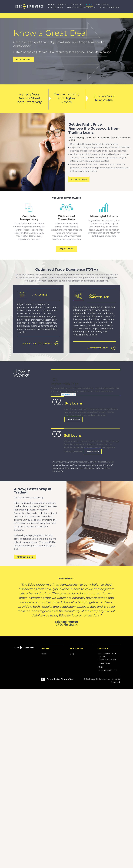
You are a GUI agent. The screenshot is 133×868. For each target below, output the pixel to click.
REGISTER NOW (69, 573)
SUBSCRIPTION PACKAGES (81, 8)
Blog (72, 833)
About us (63, 5)
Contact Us (77, 5)
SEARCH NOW (74, 598)
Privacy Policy (56, 8)
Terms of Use (67, 858)
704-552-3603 (104, 842)
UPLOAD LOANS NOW (98, 348)
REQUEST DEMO (24, 59)
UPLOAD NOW (92, 630)
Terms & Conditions (109, 8)
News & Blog (103, 5)
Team (44, 833)
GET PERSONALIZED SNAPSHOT (37, 527)
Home (51, 5)
